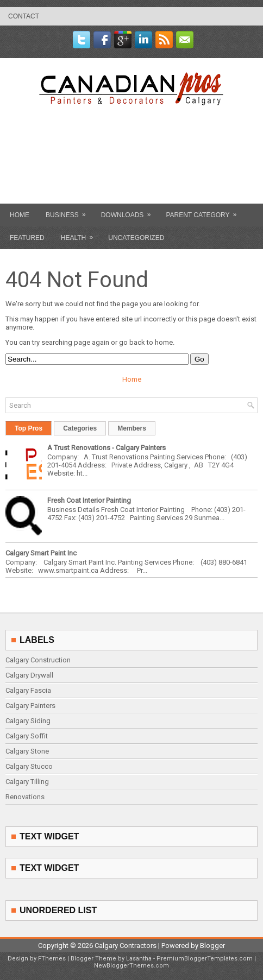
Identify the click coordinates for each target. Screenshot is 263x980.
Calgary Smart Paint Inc (41, 553)
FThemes (52, 959)
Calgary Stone (27, 751)
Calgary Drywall (29, 675)
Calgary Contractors (126, 946)
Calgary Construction (38, 660)
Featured (27, 238)
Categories (80, 428)
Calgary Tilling (27, 782)
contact (24, 16)
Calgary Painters (30, 706)
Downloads (130, 211)
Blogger (212, 946)
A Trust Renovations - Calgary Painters (107, 448)
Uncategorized (136, 238)
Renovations (25, 797)
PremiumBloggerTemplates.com (205, 959)
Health (80, 234)
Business (69, 211)
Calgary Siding (28, 721)
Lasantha (139, 959)
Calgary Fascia (28, 690)
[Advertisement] (133, 180)
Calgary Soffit (27, 736)
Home (20, 215)
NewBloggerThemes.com (131, 966)
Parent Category (205, 211)
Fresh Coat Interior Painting (89, 500)
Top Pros (29, 428)
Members (132, 428)
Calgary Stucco (29, 766)
